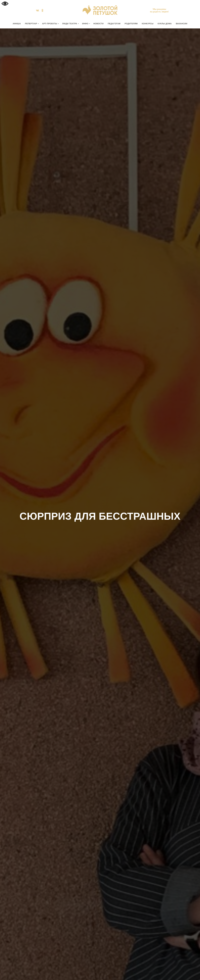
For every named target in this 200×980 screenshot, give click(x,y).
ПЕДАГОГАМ (114, 24)
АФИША (17, 24)
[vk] (38, 11)
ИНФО (85, 24)
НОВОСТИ (98, 24)
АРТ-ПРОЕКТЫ (50, 24)
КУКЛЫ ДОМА (165, 24)
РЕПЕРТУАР (31, 24)
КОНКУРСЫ (148, 24)
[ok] (42, 11)
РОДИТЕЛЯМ (131, 24)
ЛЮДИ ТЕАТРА (70, 24)
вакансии (182, 24)
